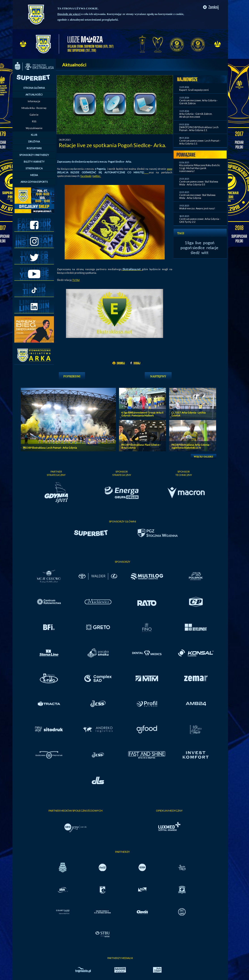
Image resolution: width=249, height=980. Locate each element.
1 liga (189, 243)
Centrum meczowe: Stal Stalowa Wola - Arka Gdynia (197, 196)
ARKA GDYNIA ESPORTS (34, 182)
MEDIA (34, 175)
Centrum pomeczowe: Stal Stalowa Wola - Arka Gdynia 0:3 (199, 183)
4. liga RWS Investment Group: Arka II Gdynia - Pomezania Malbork (142, 414)
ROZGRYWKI (34, 148)
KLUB (34, 135)
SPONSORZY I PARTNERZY (34, 155)
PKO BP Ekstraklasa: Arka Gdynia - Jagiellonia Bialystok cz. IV (191, 446)
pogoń (209, 243)
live (198, 243)
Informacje (34, 101)
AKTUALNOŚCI (34, 94)
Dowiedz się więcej (69, 14)
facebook (86, 176)
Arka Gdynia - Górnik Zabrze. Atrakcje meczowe (196, 115)
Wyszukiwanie (34, 128)
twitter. (97, 176)
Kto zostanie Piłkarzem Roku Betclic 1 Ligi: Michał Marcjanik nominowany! (200, 168)
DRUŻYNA (34, 141)
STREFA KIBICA (34, 168)
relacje (212, 248)
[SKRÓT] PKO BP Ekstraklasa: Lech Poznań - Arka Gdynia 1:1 (199, 129)
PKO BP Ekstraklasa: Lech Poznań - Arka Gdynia (50, 448)
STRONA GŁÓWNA (34, 88)
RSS (34, 121)
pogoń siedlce (193, 248)
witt (205, 252)
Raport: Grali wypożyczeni (194, 90)
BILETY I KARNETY (34, 162)
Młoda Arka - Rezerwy (34, 108)
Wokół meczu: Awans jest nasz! (197, 208)
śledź (195, 252)
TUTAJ (76, 280)
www (170, 169)
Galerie (34, 115)
